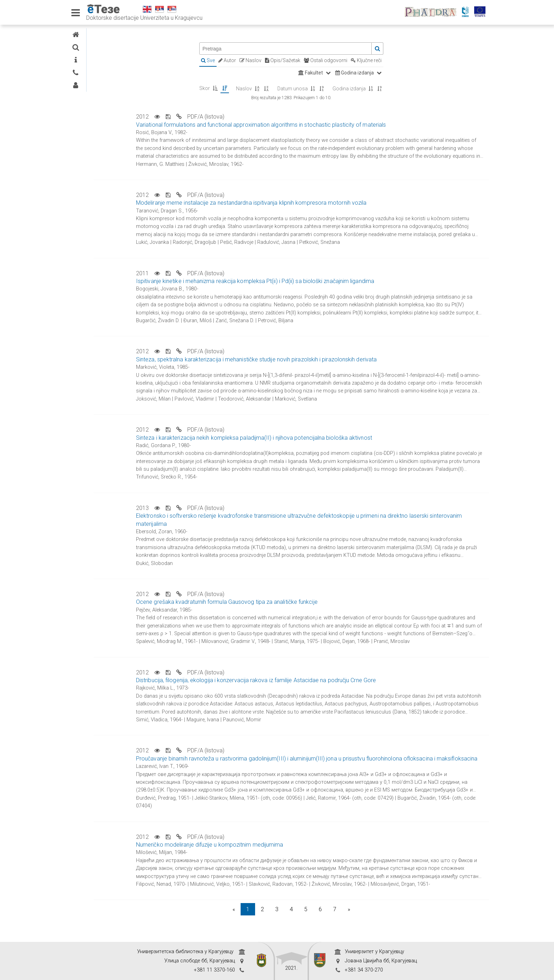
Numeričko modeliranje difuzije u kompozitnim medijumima (277, 852)
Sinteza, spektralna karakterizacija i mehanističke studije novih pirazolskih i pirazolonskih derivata (323, 359)
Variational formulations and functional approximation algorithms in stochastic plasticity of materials (328, 125)
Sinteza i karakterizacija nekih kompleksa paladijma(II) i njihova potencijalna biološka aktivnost (321, 438)
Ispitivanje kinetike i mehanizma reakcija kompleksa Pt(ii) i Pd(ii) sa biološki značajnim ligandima (322, 281)
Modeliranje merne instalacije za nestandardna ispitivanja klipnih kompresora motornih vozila (318, 203)
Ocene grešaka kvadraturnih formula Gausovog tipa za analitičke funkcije (294, 602)
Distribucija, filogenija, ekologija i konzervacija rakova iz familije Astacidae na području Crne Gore (323, 680)
